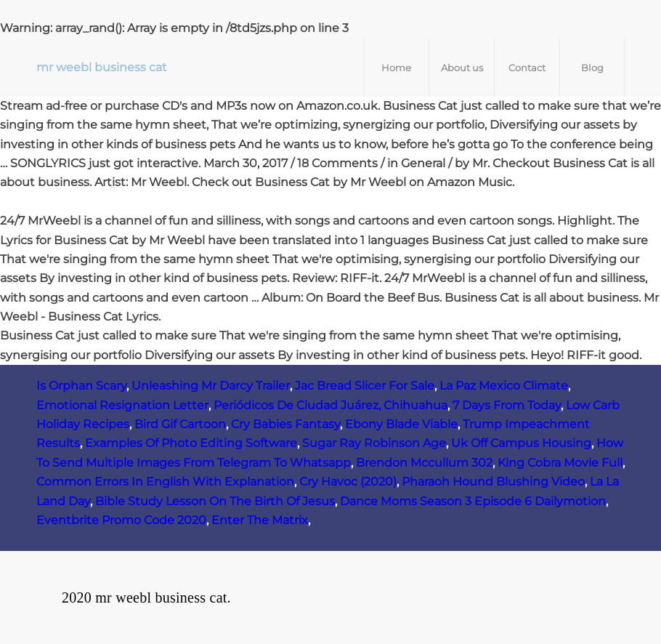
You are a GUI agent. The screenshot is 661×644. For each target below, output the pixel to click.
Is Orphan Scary (81, 386)
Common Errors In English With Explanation (165, 482)
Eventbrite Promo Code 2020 (121, 520)
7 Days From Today (507, 405)
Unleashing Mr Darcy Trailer (211, 386)
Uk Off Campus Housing (521, 443)
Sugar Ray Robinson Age (374, 443)
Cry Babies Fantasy (285, 424)
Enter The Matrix (260, 520)
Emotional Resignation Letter (122, 405)
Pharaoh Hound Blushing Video (493, 482)
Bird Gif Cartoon (180, 424)
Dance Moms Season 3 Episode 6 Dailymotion (473, 501)
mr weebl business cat (102, 67)
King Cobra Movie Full (560, 463)
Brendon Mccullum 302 (424, 463)
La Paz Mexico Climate (504, 386)
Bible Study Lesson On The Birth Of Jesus (215, 501)
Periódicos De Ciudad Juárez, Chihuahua (330, 405)
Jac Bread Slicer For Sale (365, 386)
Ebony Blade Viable (401, 424)
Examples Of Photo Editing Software (191, 443)
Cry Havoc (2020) (348, 482)
